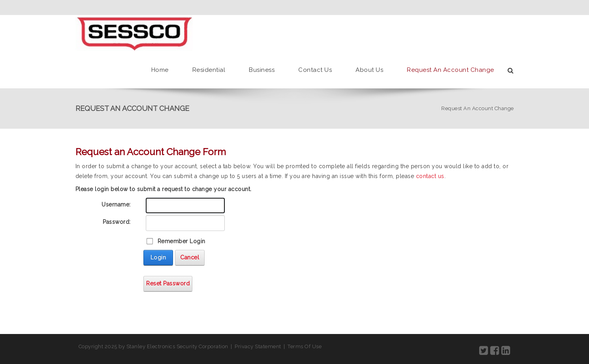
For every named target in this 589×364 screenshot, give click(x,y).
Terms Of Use (305, 346)
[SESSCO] (134, 33)
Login (158, 257)
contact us (430, 176)
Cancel (190, 257)
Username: (116, 205)
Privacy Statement (258, 346)
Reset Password (168, 283)
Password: (117, 222)
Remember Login (182, 241)
